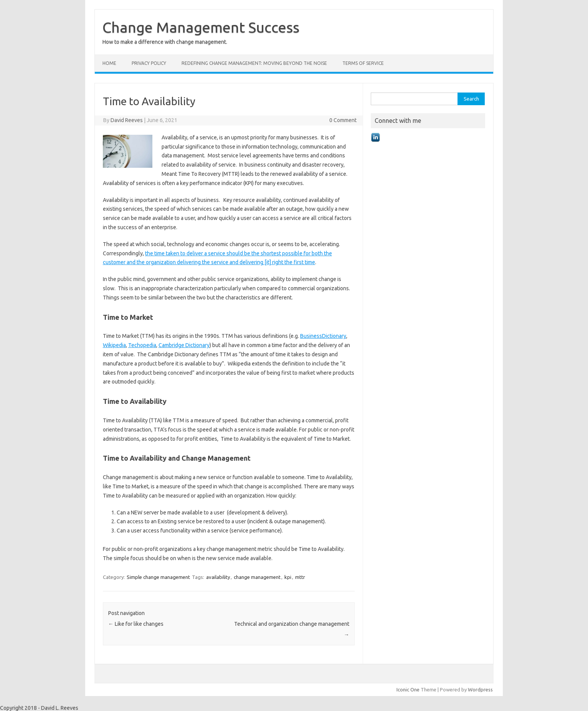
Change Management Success (201, 27)
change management (257, 577)
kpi (288, 577)
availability (218, 577)
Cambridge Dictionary (184, 345)
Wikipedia (114, 345)
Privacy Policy (149, 63)
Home (109, 63)
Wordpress (480, 690)
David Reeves (127, 120)
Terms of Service (363, 63)
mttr (300, 577)
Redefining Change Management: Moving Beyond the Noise (254, 63)
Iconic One (408, 690)
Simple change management (158, 577)
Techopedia (142, 345)
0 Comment (343, 120)
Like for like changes (136, 624)
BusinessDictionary (323, 336)
